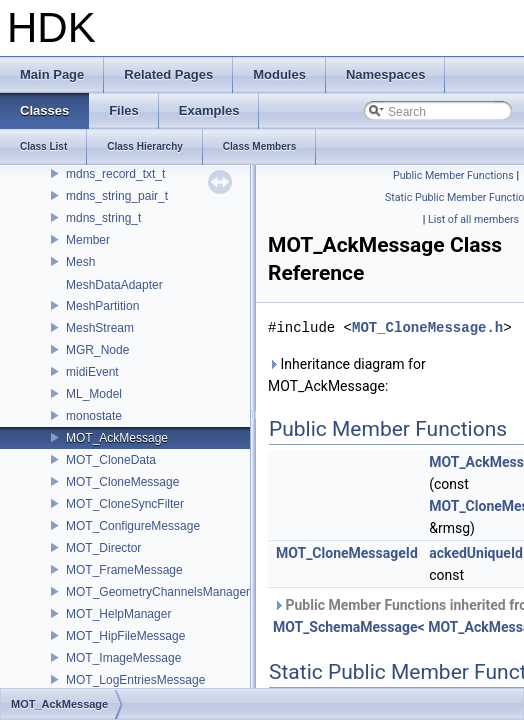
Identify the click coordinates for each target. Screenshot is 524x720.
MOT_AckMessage (117, 438)
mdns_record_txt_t (115, 174)
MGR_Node (97, 350)
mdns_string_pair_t (117, 196)
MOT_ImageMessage (123, 658)
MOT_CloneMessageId (347, 553)
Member (88, 240)
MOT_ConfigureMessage (133, 526)
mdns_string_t (103, 218)
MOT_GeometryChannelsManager (158, 592)
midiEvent (92, 372)
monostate (94, 416)
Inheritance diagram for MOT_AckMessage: (347, 375)
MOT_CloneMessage (122, 482)
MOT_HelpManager (118, 614)
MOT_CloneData (111, 460)
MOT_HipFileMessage (125, 636)
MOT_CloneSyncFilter (125, 504)
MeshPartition (102, 306)
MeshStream (100, 328)
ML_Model (94, 394)
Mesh (80, 262)
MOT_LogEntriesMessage (135, 680)
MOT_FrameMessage (124, 570)
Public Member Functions (453, 175)
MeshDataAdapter (114, 285)
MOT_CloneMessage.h (427, 327)
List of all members (473, 219)
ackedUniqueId (476, 553)
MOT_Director (103, 548)
